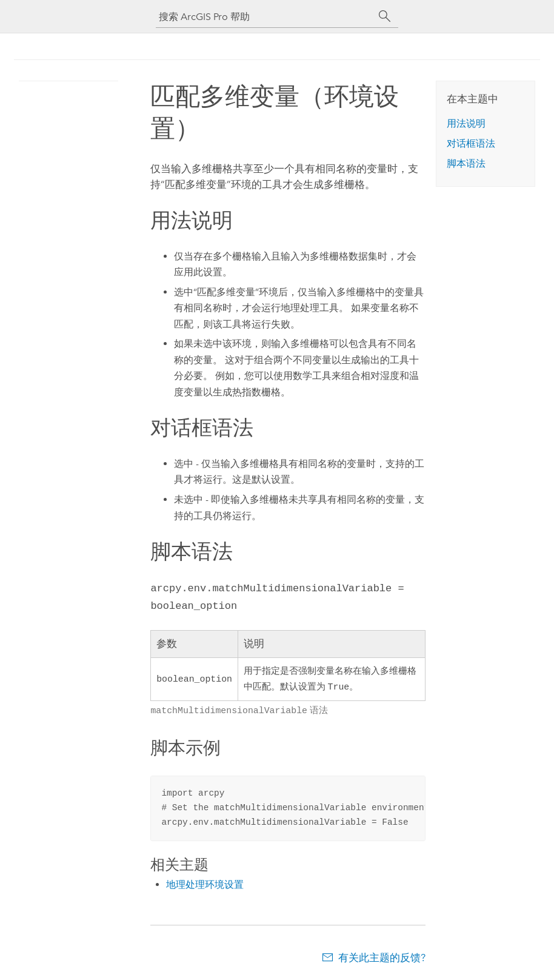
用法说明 (466, 123)
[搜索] (385, 16)
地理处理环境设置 (205, 883)
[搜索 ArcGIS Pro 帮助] (265, 17)
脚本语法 (466, 163)
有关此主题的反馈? (382, 956)
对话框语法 (471, 143)
